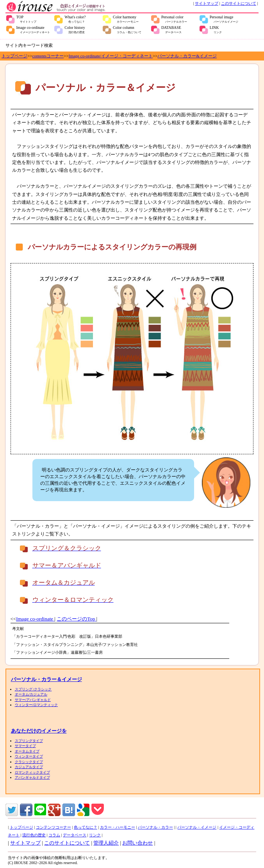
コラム (54, 835)
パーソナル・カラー (155, 827)
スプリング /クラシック (33, 689)
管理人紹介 (106, 843)
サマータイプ (25, 746)
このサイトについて (239, 3)
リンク (95, 835)
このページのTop (76, 619)
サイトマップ (207, 3)
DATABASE (171, 30)
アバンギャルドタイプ (32, 777)
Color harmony (126, 19)
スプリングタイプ (29, 741)
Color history (75, 30)
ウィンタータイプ (29, 756)
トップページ (14, 56)
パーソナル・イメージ (197, 827)
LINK (216, 30)
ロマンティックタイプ (32, 772)
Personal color (174, 19)
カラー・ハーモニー (118, 827)
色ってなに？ (86, 827)
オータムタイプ (27, 751)
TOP (27, 19)
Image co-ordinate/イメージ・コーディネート (111, 56)
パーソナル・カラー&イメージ (187, 56)
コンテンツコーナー (54, 827)
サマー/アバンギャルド (33, 700)
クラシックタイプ (29, 762)
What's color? (75, 19)
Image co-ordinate (33, 30)
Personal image (224, 19)
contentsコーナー (48, 56)
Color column (127, 30)
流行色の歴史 (34, 835)
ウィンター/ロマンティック (37, 705)
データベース (75, 835)
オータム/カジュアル (31, 694)
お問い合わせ (137, 843)
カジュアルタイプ (29, 767)
